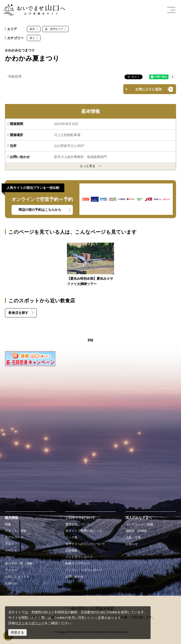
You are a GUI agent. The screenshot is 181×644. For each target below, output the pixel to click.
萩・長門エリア (54, 29)
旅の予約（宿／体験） (20, 564)
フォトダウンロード (79, 557)
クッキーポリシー (31, 623)
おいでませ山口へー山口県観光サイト (31, 7)
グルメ (10, 544)
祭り (32, 38)
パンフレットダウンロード (84, 570)
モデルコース (14, 537)
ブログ (10, 557)
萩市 (32, 29)
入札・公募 (133, 537)
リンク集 (71, 537)
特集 (8, 524)
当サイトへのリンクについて (85, 544)
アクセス (11, 570)
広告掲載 (71, 551)
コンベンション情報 (139, 524)
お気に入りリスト (17, 577)
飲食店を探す (18, 313)
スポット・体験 (16, 531)
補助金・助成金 (136, 531)
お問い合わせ (74, 577)
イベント (11, 551)
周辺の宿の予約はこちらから (40, 210)
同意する (17, 632)
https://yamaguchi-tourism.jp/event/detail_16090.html (90, 265)
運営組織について (78, 524)
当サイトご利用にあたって (84, 531)
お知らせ (11, 583)
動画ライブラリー (78, 564)
